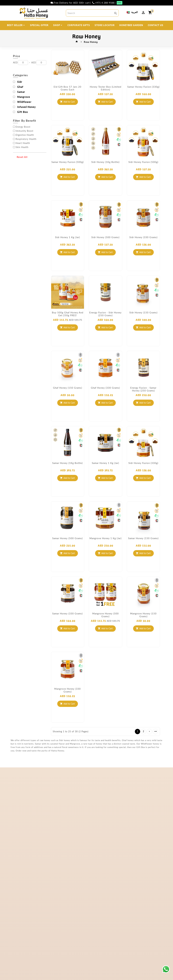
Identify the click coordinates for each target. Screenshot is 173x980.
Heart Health (23, 143)
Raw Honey (91, 42)
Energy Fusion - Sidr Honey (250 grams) (105, 314)
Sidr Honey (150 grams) (143, 312)
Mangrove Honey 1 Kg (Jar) (106, 538)
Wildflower (24, 102)
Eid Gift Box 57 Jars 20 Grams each (67, 88)
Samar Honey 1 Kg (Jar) (105, 463)
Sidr (20, 82)
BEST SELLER (15, 25)
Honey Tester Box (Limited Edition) (106, 88)
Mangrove (24, 97)
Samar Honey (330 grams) (67, 613)
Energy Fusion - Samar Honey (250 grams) (143, 389)
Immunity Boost (24, 131)
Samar (21, 92)
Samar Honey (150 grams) (143, 538)
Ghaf (20, 87)
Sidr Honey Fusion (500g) (143, 162)
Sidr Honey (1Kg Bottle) (105, 162)
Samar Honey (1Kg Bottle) (67, 463)
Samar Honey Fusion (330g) (143, 87)
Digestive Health (25, 135)
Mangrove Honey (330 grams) (67, 690)
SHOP (57, 25)
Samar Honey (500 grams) (67, 538)
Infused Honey (27, 107)
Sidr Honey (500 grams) (105, 237)
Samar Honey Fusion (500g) (68, 162)
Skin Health (22, 147)
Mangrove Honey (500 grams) (106, 615)
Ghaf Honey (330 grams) (105, 388)
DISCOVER (74, 34)
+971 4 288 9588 (105, 3)
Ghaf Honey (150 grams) (68, 388)
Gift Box (23, 112)
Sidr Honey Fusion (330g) (143, 463)
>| (155, 732)
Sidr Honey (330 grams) (143, 237)
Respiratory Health (26, 139)
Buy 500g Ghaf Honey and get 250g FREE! (68, 314)
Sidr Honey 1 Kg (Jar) (67, 237)
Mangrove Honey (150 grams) (143, 615)
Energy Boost (23, 127)
